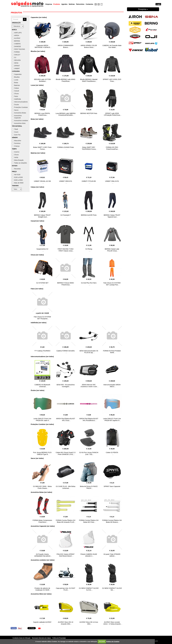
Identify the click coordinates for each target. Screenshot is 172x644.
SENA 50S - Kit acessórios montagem (66, 386)
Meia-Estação (18, 160)
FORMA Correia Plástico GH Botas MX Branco (112, 521)
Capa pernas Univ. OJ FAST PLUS (66, 589)
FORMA (16, 52)
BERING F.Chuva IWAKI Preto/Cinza (66, 284)
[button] (39, 628)
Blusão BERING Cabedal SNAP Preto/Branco (89, 80)
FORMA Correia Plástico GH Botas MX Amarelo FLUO (66, 521)
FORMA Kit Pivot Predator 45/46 (112, 352)
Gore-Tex (16, 135)
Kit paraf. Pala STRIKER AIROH (112, 555)
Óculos (15, 105)
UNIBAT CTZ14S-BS (89, 181)
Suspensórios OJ (42, 249)
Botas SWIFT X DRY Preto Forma (42, 148)
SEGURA (16, 60)
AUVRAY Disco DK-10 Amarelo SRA (66, 623)
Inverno (16, 152)
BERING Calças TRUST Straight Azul (42, 216)
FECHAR (102, 641)
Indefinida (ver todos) (39, 323)
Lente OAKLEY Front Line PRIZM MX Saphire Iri (112, 420)
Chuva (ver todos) (37, 255)
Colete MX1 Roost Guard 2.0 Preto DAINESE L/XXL (66, 453)
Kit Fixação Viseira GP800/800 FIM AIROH (42, 555)
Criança (16, 146)
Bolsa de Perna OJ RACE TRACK (89, 487)
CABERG (16, 44)
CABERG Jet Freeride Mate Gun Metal (112, 46)
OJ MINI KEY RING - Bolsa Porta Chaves (42, 487)
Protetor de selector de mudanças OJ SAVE (42, 589)
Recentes (16, 169)
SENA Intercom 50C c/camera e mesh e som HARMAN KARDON (89, 387)
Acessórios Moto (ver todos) (41, 594)
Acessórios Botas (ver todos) (41, 492)
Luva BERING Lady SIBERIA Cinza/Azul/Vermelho (66, 114)
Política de (113, 641)
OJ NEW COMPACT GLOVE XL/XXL (89, 589)
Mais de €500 (18, 183)
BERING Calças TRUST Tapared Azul (112, 216)
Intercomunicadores (20, 102)
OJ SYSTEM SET (42, 283)
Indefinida (16, 99)
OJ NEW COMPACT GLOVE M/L (112, 589)
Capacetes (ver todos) (39, 17)
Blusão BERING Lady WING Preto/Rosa (66, 80)
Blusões (16, 77)
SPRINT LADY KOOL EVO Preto (112, 80)
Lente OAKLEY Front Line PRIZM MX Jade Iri (42, 420)
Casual (15, 91)
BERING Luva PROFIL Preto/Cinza (42, 114)
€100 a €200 (17, 177)
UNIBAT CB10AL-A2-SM (42, 181)
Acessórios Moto (19, 123)
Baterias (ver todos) (38, 153)
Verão (15, 157)
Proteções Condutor (20, 107)
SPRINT (16, 66)
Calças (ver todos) (37, 187)
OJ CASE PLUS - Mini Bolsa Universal (66, 487)
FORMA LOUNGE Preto (66, 147)
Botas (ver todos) (37, 119)
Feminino (16, 143)
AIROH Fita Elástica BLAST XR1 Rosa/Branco (89, 420)
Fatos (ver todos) (37, 289)
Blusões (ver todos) (38, 51)
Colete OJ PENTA (112, 452)
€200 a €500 (17, 180)
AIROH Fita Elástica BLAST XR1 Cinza (66, 420)
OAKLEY (16, 55)
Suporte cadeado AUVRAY (42, 622)
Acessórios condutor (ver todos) (43, 560)
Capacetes (17, 74)
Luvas (15, 80)
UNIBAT (16, 68)
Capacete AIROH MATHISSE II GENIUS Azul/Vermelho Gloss (42, 47)
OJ (14, 57)
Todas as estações (19, 163)
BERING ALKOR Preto (89, 215)
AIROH (15, 35)
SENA (15, 63)
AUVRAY (16, 38)
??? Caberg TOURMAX (42, 351)
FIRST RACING (18, 49)
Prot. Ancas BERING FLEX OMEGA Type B (42, 453)
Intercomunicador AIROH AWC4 (112, 386)
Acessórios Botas (19, 113)
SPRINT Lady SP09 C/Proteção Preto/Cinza (112, 114)
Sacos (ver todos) (37, 458)
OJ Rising (89, 249)
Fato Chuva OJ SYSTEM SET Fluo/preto (42, 318)
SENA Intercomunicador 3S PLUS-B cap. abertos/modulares (89, 353)
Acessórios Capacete (17, 117)
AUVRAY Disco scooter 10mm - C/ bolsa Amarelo (112, 623)
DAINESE (16, 46)
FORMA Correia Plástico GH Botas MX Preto (89, 521)
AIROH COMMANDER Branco (66, 46)
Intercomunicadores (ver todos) (42, 357)
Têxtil (15, 129)
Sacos (15, 110)
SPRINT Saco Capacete (112, 486)
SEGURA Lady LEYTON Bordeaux (42, 80)
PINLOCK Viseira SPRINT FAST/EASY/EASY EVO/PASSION (66, 556)
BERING (16, 41)
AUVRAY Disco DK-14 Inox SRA (89, 623)
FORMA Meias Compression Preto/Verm (42, 521)
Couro (15, 132)
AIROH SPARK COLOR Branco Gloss (89, 46)
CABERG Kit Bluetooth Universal (42, 386)
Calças (15, 88)
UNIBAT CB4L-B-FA (112, 181)
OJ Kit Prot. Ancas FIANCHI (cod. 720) (89, 453)
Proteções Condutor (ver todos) (42, 424)
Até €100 (16, 175)
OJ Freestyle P (66, 215)
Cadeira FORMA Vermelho (66, 351)
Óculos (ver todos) (38, 390)
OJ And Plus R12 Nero (89, 283)
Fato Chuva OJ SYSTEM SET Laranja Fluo (112, 284)
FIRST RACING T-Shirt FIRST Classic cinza (66, 250)
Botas (15, 83)
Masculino (17, 141)
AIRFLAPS (17, 33)
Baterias (16, 85)
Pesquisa (143, 9)
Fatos (15, 96)
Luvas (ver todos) (37, 85)
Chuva (15, 94)
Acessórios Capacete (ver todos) (43, 526)
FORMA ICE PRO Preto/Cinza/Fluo (112, 148)
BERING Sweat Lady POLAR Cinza (112, 250)
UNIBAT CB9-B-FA (66, 181)
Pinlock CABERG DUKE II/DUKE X (89, 555)
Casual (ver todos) (37, 221)
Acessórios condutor (20, 121)
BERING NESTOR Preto (89, 113)
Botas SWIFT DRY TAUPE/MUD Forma (89, 148)
